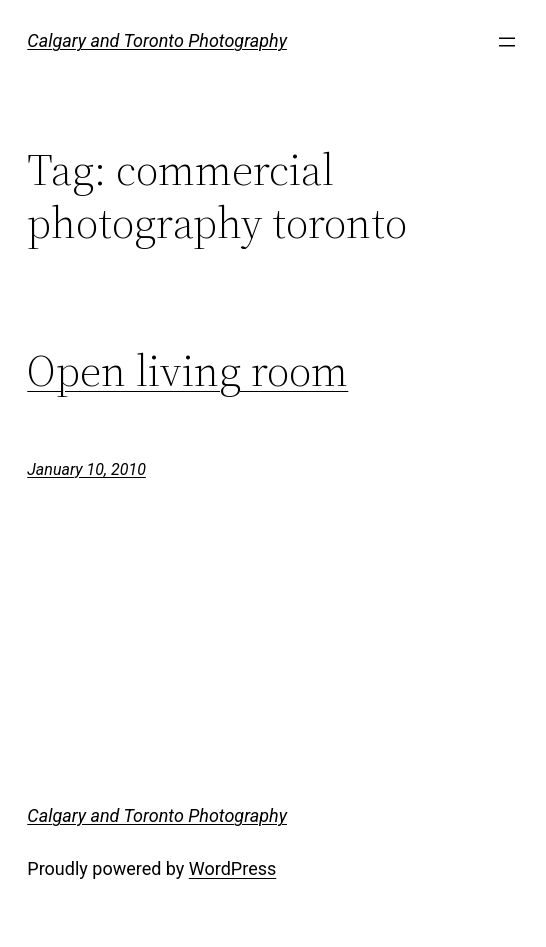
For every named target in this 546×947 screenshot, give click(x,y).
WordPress (232, 868)
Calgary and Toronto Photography (157, 40)
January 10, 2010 (86, 469)
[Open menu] (507, 42)
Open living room (187, 371)
